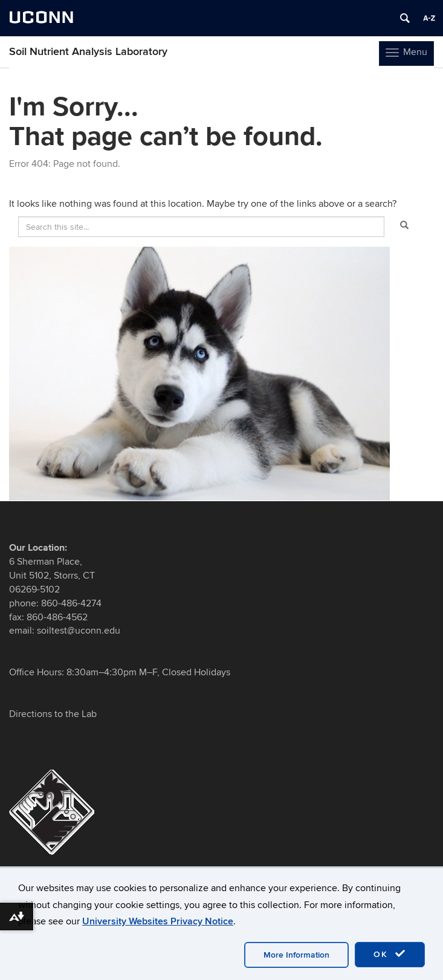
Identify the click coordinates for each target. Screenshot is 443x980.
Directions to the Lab (53, 714)
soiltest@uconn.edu (77, 631)
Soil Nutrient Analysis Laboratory (88, 52)
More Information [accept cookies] (296, 955)
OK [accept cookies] (390, 954)
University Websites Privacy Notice (158, 921)
